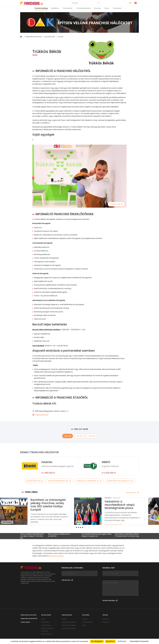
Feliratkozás (67, 580)
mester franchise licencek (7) (120, 481)
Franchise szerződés (68, 628)
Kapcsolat (106, 622)
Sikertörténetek (46, 634)
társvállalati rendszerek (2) (89, 481)
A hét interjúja (46, 625)
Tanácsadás (117, 8)
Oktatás (61, 37)
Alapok (64, 619)
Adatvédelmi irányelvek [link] (139, 641)
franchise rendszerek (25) (60, 481)
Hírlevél (85, 619)
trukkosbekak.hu (42, 415)
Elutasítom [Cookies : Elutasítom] (110, 641)
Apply (68, 436)
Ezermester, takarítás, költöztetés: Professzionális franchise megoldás (133, 535)
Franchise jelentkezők (84, 8)
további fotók (116, 204)
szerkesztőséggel (57, 556)
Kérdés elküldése (110, 601)
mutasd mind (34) (34, 481)
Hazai (43, 619)
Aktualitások (55, 8)
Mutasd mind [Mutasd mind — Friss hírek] (132, 492)
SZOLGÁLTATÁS (50, 37)
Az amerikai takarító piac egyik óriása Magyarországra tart (101, 535)
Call (79, 436)
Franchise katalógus (41, 8)
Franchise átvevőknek (69, 622)
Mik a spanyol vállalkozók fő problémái (63, 535)
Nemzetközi (45, 622)
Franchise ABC (68, 8)
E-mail (91, 436)
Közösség (97, 8)
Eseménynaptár (87, 622)
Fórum (84, 625)
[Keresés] (84, 3)
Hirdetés (105, 619)
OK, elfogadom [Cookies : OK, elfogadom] (97, 641)
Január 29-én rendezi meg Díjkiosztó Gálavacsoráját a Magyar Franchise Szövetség (34, 536)
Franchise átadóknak (69, 625)
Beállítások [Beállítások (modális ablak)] (122, 641)
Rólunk (107, 8)
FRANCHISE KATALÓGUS (34, 37)
